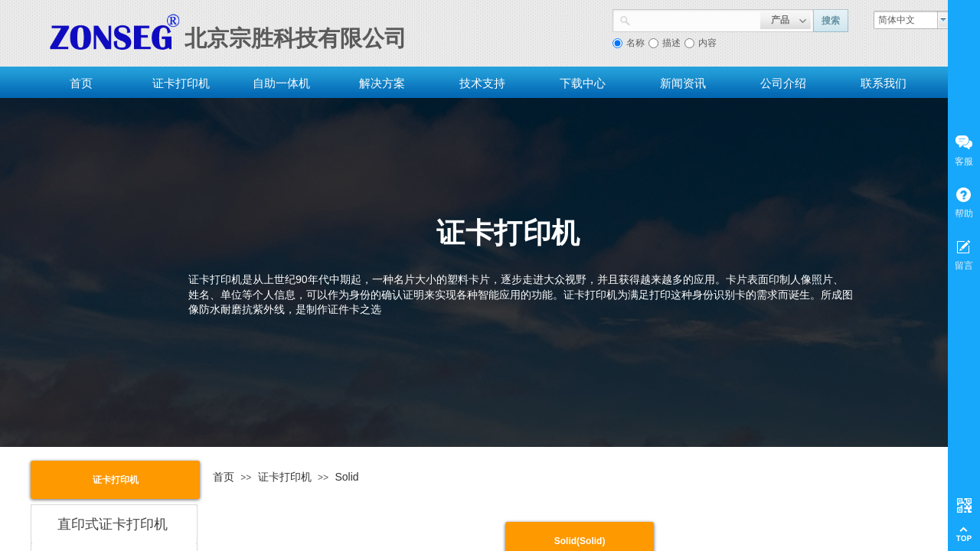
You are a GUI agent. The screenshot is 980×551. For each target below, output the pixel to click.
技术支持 (482, 83)
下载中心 (583, 83)
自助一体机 (281, 83)
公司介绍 (783, 83)
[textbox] (696, 19)
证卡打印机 (181, 83)
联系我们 (884, 83)
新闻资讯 (683, 83)
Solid (346, 477)
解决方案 (382, 83)
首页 (81, 83)
